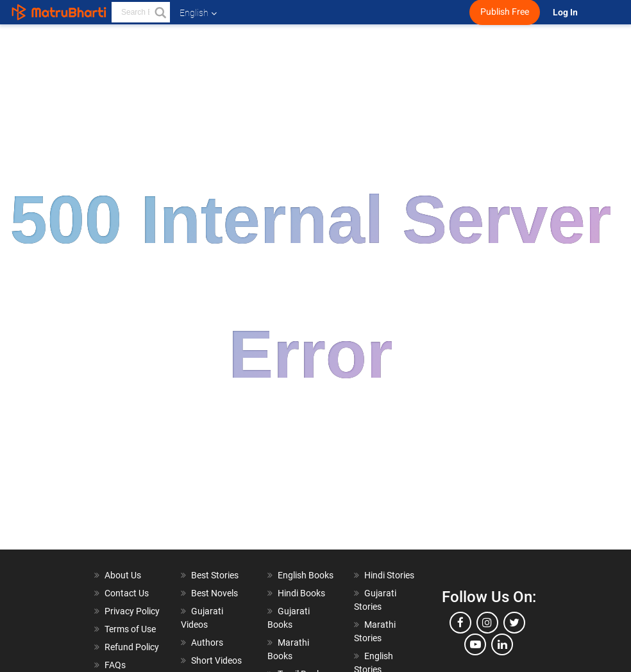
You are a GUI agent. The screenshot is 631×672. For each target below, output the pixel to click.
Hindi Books (301, 593)
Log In (566, 13)
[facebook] (460, 623)
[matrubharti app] (305, 12)
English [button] (198, 13)
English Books (306, 575)
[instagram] (487, 623)
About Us (123, 575)
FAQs (115, 665)
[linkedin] (502, 644)
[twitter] (514, 623)
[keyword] (141, 12)
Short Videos (216, 660)
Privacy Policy (132, 611)
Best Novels (215, 593)
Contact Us (127, 593)
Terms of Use (130, 629)
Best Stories (215, 575)
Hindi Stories (389, 575)
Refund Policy (132, 647)
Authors (207, 643)
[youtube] (475, 644)
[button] (160, 12)
